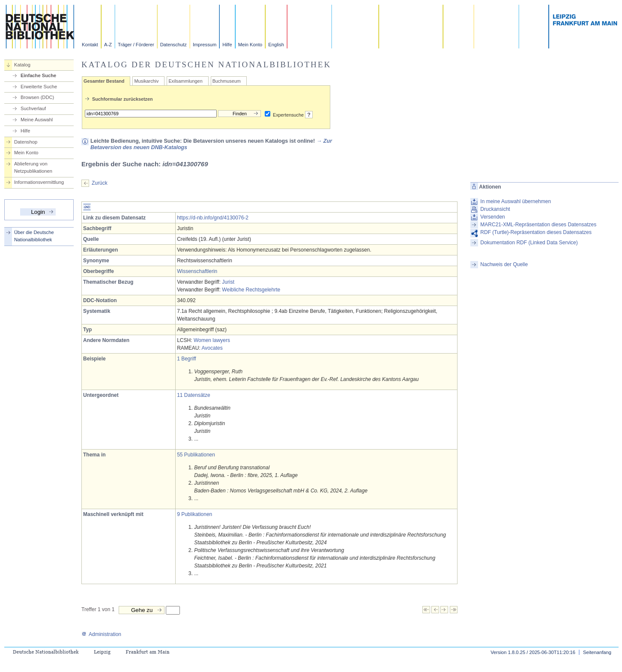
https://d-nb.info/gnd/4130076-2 (213, 218)
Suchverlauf (33, 108)
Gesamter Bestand (104, 81)
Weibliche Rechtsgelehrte (251, 290)
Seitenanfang (597, 652)
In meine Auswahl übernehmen (516, 201)
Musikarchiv (146, 81)
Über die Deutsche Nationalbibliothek (34, 236)
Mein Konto (250, 45)
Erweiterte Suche (39, 87)
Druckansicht (495, 209)
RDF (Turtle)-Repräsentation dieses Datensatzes (536, 232)
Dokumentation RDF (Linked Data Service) (529, 243)
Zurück (100, 183)
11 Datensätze (193, 395)
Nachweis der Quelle (504, 264)
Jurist (228, 282)
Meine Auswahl (37, 120)
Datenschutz (173, 45)
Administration (101, 634)
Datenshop (26, 142)
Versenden (492, 217)
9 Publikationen (194, 514)
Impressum (205, 45)
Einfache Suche (38, 75)
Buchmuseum (227, 81)
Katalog (22, 65)
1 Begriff (186, 359)
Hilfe (227, 45)
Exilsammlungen (185, 81)
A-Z (108, 45)
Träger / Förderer (136, 45)
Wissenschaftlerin (197, 271)
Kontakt (90, 45)
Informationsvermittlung (39, 182)
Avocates (212, 348)
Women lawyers (212, 340)
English (276, 45)
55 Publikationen (196, 455)
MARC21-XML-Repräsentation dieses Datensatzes (538, 225)
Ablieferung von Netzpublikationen (33, 167)
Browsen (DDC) (37, 97)
